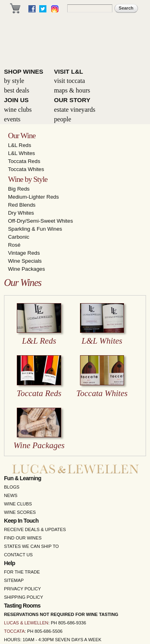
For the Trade (22, 572)
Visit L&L (69, 71)
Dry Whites (21, 213)
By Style (14, 81)
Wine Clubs (18, 110)
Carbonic (19, 237)
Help (10, 563)
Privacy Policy (22, 589)
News (11, 495)
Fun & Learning (23, 478)
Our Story (72, 100)
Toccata (14, 631)
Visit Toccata (69, 81)
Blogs (12, 487)
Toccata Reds (24, 161)
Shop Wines (24, 71)
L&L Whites (22, 153)
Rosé (14, 245)
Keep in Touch (21, 521)
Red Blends (22, 205)
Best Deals (17, 90)
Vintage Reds (24, 253)
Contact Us (18, 555)
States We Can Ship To (31, 546)
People (63, 119)
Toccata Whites (26, 169)
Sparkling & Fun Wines (35, 229)
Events (12, 119)
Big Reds (19, 189)
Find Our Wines (23, 538)
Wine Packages (26, 269)
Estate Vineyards (75, 110)
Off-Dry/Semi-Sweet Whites (40, 221)
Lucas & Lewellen (26, 623)
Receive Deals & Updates (35, 529)
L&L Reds (20, 145)
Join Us (16, 100)
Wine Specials (25, 261)
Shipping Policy (24, 597)
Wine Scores (20, 512)
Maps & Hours (72, 90)
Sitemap (14, 580)
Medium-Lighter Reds (33, 197)
